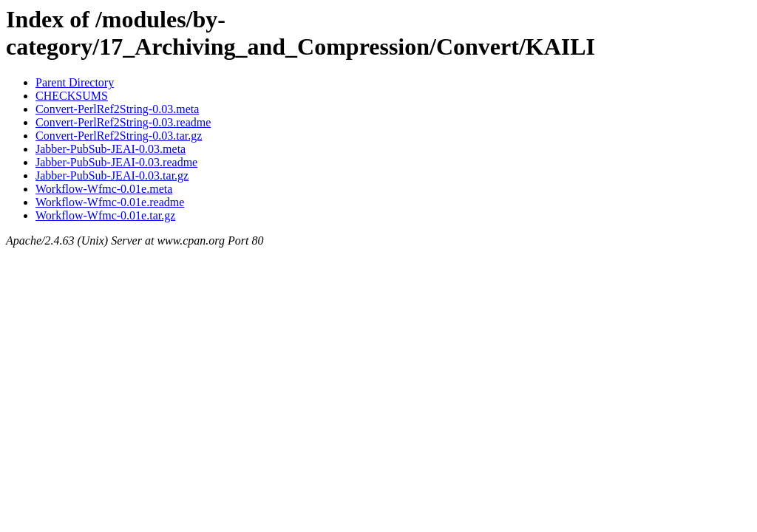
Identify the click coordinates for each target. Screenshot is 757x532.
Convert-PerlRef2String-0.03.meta (117, 109)
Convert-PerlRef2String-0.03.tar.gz (119, 136)
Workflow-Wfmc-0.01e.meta (104, 189)
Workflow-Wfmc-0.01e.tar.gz (105, 215)
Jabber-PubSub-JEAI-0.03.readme (116, 162)
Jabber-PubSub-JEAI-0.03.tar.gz (112, 175)
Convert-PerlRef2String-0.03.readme (123, 122)
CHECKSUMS (72, 96)
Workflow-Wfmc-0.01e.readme (110, 202)
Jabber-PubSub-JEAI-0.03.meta (111, 149)
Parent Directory (75, 82)
